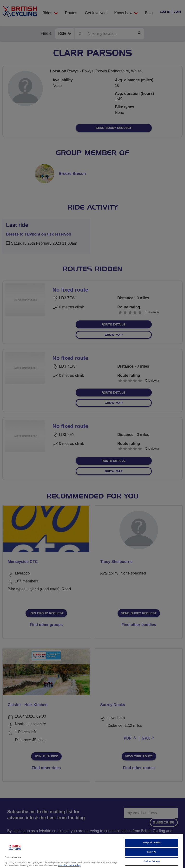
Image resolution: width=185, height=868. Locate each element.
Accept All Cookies (152, 843)
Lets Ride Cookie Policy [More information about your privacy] (69, 865)
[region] (92, 851)
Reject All (152, 852)
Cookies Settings (152, 861)
